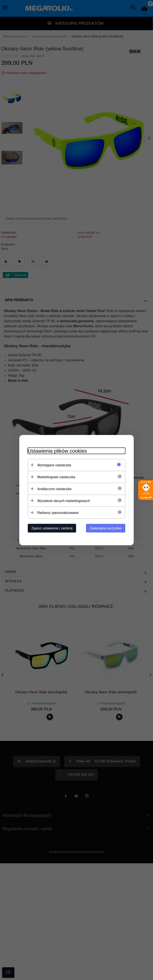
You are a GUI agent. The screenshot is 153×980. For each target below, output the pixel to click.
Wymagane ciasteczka (54, 465)
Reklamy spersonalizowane (58, 513)
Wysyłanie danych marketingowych (64, 501)
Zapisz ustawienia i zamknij (52, 528)
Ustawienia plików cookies (57, 451)
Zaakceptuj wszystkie (106, 528)
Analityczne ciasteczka (54, 489)
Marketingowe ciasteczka (56, 477)
